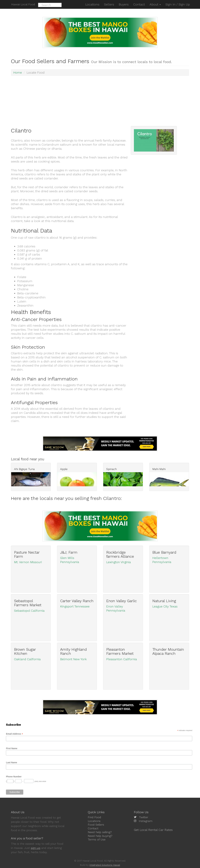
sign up (36, 848)
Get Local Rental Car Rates (153, 830)
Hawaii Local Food (23, 4)
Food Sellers (96, 825)
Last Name (11, 762)
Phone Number (14, 776)
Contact (93, 828)
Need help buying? (100, 836)
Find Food (94, 817)
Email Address (14, 734)
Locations (94, 821)
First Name (12, 748)
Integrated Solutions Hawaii (105, 865)
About (155, 4)
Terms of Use (97, 839)
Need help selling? (100, 832)
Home (18, 72)
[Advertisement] (102, 101)
